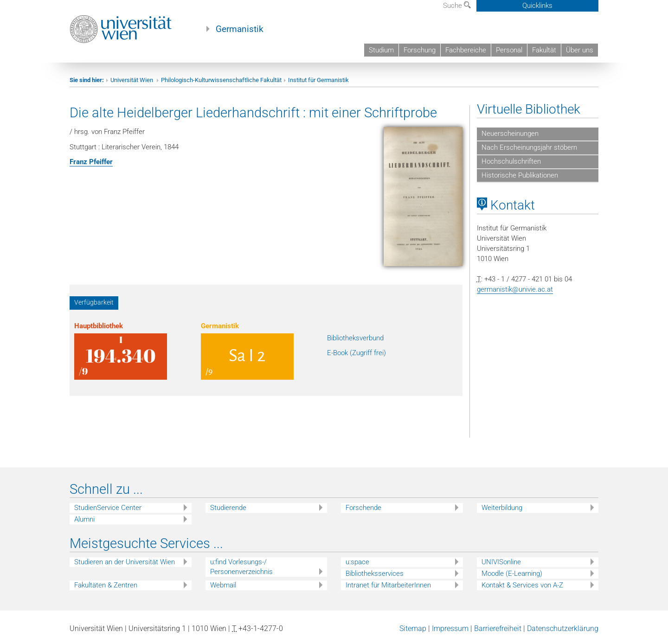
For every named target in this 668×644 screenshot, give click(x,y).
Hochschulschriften (511, 161)
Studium (381, 50)
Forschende (363, 508)
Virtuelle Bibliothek (529, 109)
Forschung (420, 50)
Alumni (84, 519)
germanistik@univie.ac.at (515, 289)
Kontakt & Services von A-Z (522, 585)
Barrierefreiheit (498, 628)
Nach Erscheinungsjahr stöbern (529, 147)
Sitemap (413, 628)
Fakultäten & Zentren (106, 585)
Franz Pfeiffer (91, 162)
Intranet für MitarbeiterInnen (388, 585)
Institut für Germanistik (318, 80)
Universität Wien (132, 80)
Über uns (580, 50)
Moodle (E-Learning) (512, 574)
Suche (457, 6)
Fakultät (544, 50)
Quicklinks (537, 6)
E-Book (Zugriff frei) (356, 353)
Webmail (223, 585)
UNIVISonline (501, 562)
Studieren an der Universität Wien (125, 562)
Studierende (228, 508)
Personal (509, 50)
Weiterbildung (502, 508)
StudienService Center (108, 508)
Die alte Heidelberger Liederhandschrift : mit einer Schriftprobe (253, 113)
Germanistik (240, 29)
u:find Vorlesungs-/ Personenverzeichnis (241, 567)
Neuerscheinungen (510, 134)
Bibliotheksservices (375, 574)
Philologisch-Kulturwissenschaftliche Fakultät (221, 80)
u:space (357, 562)
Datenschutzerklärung (563, 628)
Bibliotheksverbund (355, 338)
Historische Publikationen (520, 175)
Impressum (450, 628)
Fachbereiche (466, 50)
